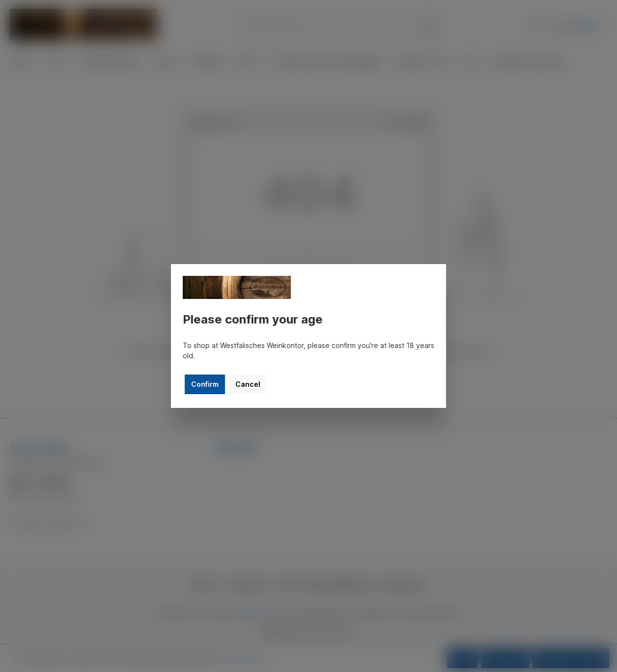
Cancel (248, 384)
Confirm (205, 384)
